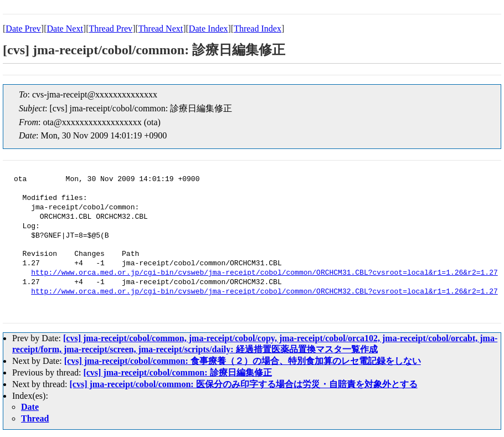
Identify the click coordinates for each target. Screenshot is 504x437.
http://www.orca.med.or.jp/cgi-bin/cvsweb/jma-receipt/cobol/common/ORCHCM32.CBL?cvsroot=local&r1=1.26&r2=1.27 (264, 292)
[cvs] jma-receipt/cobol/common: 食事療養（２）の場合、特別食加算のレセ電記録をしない (243, 361)
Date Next (65, 29)
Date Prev (23, 29)
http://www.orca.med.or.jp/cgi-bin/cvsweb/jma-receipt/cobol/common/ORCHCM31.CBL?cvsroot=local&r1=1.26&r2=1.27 (264, 273)
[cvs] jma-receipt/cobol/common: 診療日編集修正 (177, 372)
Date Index (209, 29)
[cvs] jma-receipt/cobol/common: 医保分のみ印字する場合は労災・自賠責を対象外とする (244, 384)
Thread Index (258, 29)
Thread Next (161, 29)
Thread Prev (110, 29)
